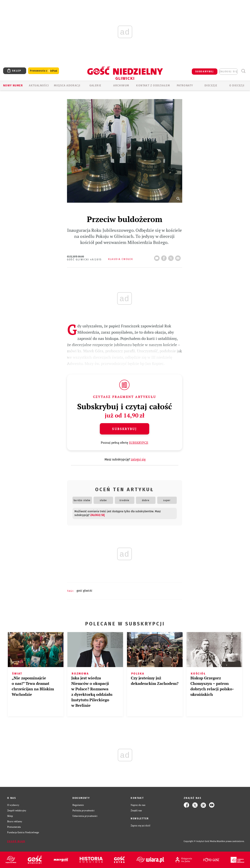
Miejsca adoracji (67, 86)
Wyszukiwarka (243, 71)
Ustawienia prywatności (85, 816)
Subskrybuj (124, 429)
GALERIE (95, 86)
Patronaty (185, 86)
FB (165, 257)
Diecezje (211, 86)
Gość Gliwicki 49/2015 (84, 260)
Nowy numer (13, 86)
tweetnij (172, 257)
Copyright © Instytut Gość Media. (200, 841)
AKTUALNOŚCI (39, 86)
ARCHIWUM (121, 86)
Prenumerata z (44, 71)
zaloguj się (229, 72)
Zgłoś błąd (16, 841)
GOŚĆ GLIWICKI (84, 591)
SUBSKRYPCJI (139, 443)
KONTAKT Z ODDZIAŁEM (153, 86)
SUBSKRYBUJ (204, 72)
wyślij (179, 257)
